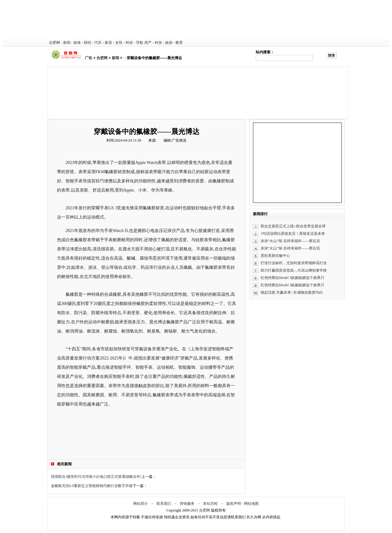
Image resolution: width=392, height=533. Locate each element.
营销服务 (187, 504)
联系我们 (164, 504)
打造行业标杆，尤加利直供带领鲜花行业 (294, 263)
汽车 (98, 43)
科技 (129, 43)
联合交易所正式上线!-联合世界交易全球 (293, 226)
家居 (108, 43)
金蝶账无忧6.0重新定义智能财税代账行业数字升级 (92, 486)
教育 (179, 43)
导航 (140, 43)
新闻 (67, 43)
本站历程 (210, 504)
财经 (88, 43)
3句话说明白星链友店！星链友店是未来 (293, 234)
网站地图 (251, 504)
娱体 (77, 43)
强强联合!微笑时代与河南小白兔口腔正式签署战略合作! (96, 477)
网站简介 (141, 504)
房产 (148, 43)
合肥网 (55, 43)
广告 (89, 58)
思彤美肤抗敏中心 (275, 256)
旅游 (169, 43)
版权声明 (234, 504)
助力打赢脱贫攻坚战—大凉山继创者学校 (294, 270)
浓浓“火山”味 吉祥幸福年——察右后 (290, 241)
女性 (119, 43)
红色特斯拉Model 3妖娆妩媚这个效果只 (292, 278)
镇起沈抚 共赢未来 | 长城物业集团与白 (292, 292)
